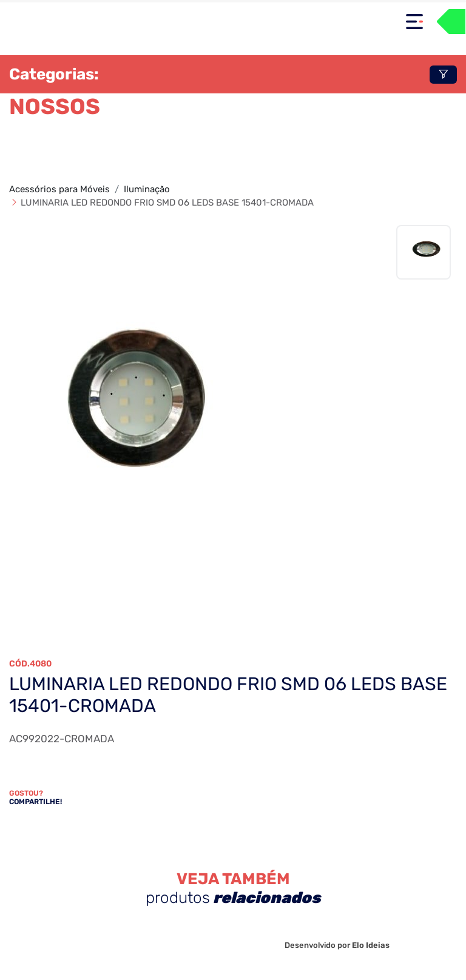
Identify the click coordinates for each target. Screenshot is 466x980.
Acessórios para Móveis (59, 189)
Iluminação (147, 189)
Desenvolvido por (337, 945)
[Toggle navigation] (414, 22)
